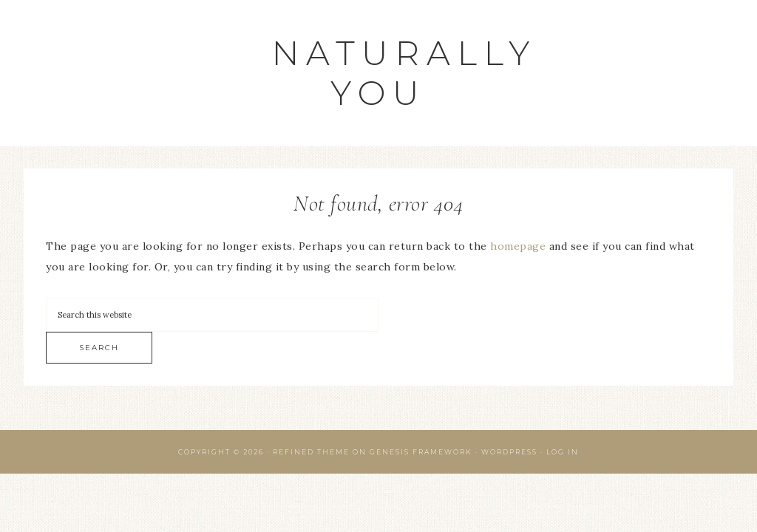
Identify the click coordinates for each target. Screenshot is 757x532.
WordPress (509, 452)
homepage (518, 246)
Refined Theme (311, 452)
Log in (563, 452)
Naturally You (404, 73)
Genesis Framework (421, 452)
